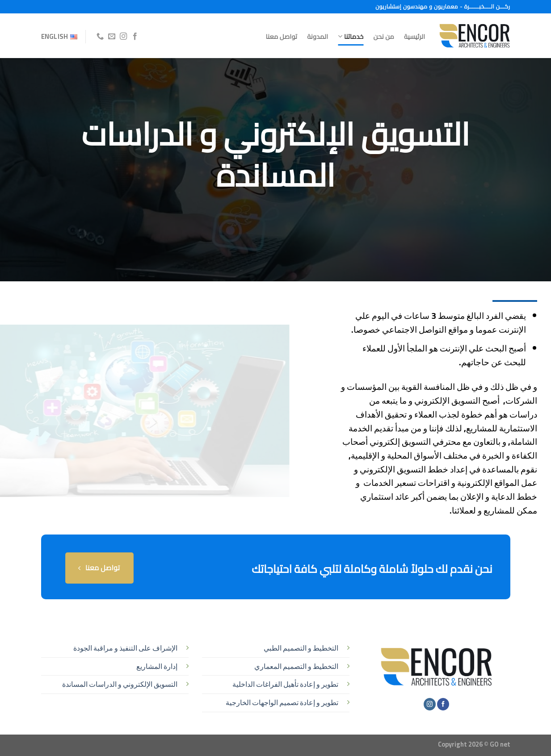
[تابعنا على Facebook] (135, 37)
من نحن (384, 36)
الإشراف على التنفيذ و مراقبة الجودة (125, 648)
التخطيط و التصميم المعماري (296, 666)
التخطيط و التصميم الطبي (301, 648)
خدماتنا (351, 36)
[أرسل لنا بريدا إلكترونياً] (112, 37)
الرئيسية (414, 36)
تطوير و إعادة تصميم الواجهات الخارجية (282, 702)
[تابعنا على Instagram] (123, 37)
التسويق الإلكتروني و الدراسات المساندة (120, 684)
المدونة (318, 36)
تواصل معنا (282, 36)
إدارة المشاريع (157, 666)
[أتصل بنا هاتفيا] (100, 37)
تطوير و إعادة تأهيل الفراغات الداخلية (285, 684)
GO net (500, 744)
